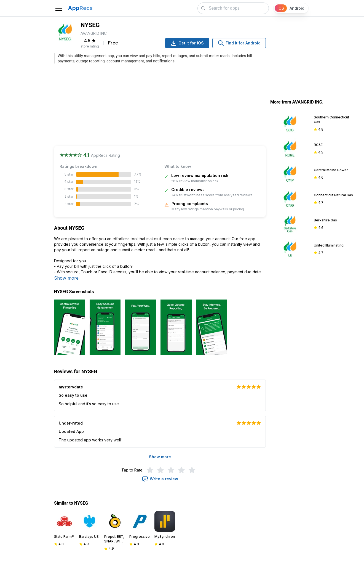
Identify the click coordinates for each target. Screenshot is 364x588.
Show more (66, 278)
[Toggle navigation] (59, 8)
